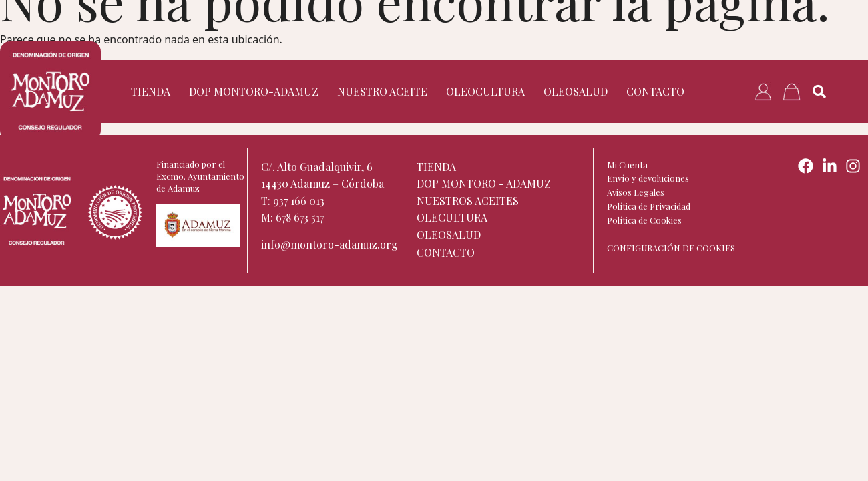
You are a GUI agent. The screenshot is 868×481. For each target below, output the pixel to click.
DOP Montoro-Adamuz (254, 91)
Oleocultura (485, 91)
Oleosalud (576, 91)
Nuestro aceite (382, 91)
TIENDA (151, 91)
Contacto (655, 91)
